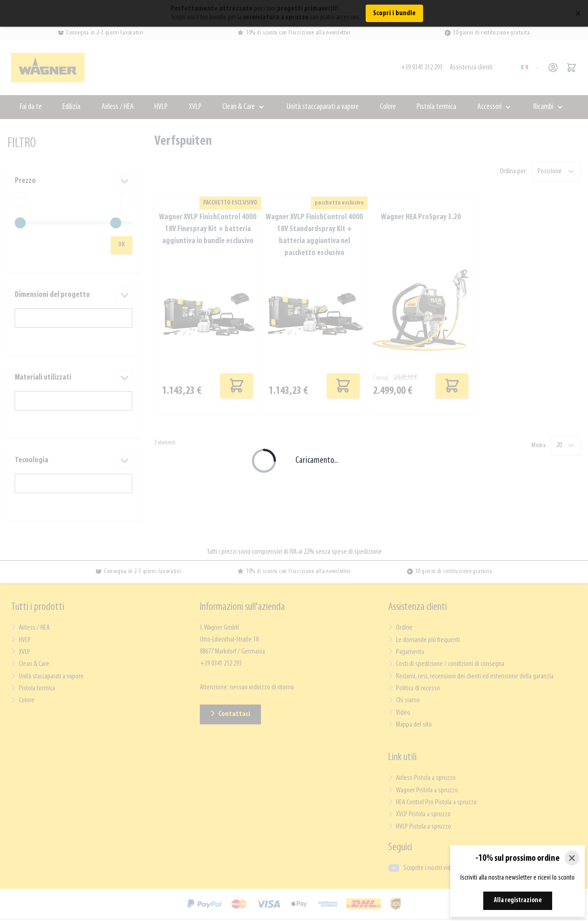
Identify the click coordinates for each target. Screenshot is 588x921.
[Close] (572, 858)
